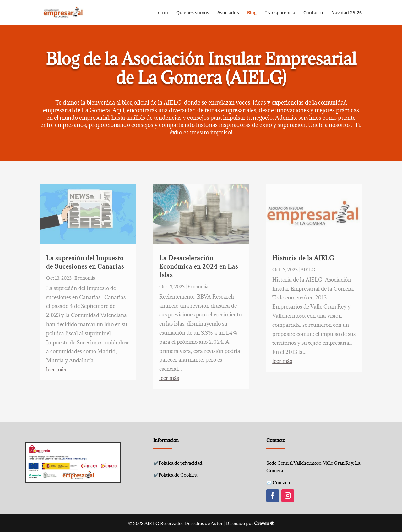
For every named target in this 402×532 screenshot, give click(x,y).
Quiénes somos (193, 13)
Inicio (162, 13)
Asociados (228, 13)
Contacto (313, 13)
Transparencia (280, 13)
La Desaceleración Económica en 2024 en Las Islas (199, 266)
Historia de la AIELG (303, 258)
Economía (85, 278)
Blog (252, 13)
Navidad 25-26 (347, 13)
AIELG (308, 269)
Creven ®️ (264, 523)
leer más (56, 370)
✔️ (178, 463)
